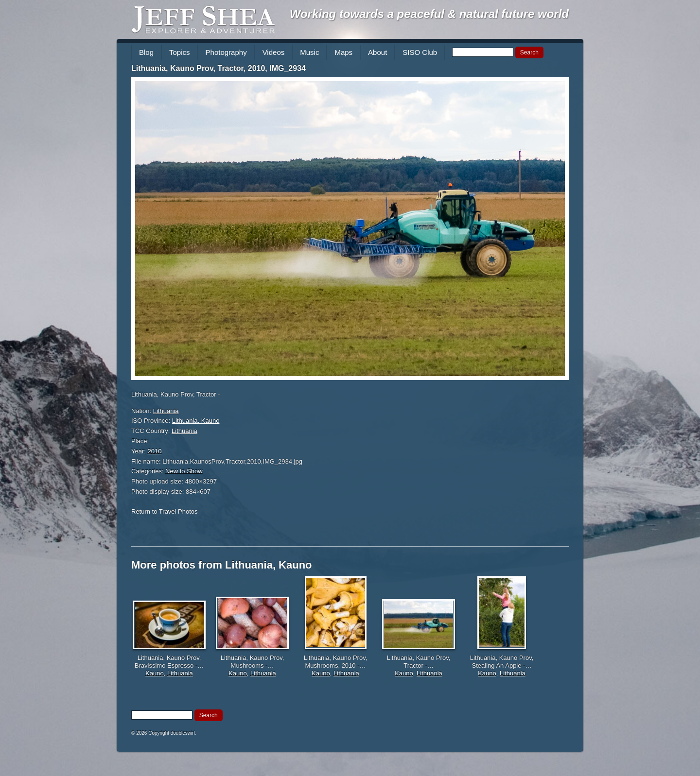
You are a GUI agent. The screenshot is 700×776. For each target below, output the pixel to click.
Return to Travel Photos (165, 511)
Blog (146, 52)
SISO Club (420, 52)
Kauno (155, 673)
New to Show (184, 471)
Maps (343, 52)
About (377, 52)
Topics (180, 52)
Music (309, 52)
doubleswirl (183, 733)
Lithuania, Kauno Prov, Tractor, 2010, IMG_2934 (219, 68)
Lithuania (166, 411)
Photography (226, 52)
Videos (274, 52)
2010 (155, 451)
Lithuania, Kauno (196, 421)
